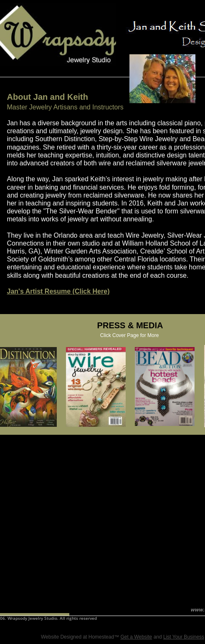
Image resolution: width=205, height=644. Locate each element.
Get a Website (136, 637)
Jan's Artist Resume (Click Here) (58, 291)
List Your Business (184, 637)
